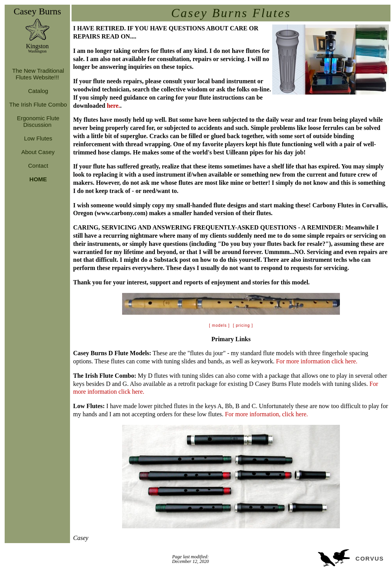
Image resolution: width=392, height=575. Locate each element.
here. (114, 106)
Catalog (37, 91)
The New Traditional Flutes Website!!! (37, 74)
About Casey (37, 152)
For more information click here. (317, 361)
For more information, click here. (267, 414)
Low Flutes (38, 138)
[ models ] (220, 325)
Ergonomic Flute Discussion (37, 121)
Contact (37, 166)
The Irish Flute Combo (37, 104)
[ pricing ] (243, 325)
